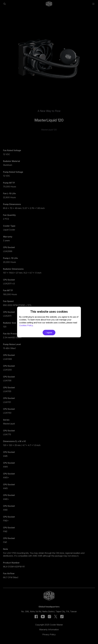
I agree (49, 332)
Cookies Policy (26, 325)
